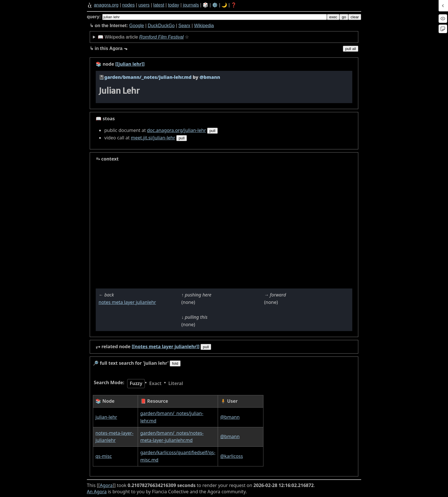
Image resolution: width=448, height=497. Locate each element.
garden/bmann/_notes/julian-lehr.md (148, 77)
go (344, 17)
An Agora (97, 492)
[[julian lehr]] (130, 64)
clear (355, 17)
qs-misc (104, 456)
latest (159, 5)
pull (212, 131)
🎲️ (205, 5)
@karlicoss (232, 456)
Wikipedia (204, 26)
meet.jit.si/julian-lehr (153, 138)
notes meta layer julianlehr (127, 302)
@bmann (230, 417)
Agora (106, 485)
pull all (351, 49)
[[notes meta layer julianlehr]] (166, 346)
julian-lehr (106, 417)
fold (175, 363)
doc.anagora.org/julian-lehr (176, 130)
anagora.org (106, 5)
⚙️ (215, 5)
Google (137, 26)
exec (333, 17)
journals (191, 5)
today (174, 5)
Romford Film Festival (161, 37)
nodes (129, 5)
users (144, 5)
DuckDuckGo (161, 26)
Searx (184, 26)
